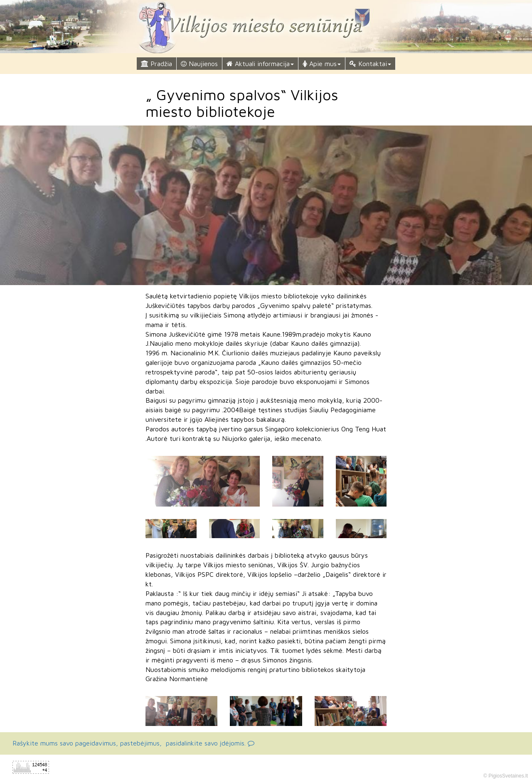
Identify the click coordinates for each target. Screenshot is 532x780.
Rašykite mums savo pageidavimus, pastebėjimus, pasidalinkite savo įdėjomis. (133, 743)
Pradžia (156, 64)
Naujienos (199, 64)
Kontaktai (370, 64)
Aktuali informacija (260, 64)
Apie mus (322, 64)
